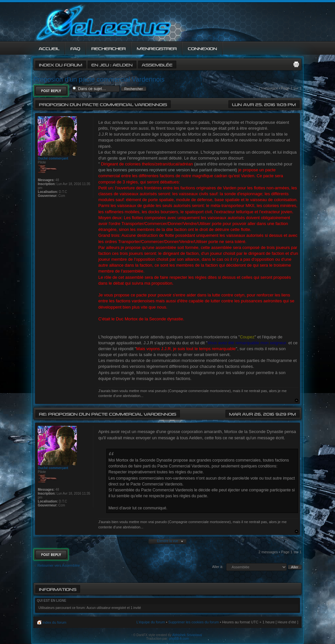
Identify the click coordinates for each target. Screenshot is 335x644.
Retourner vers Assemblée (59, 565)
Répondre (51, 91)
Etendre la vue (168, 541)
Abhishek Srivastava (187, 635)
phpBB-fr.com (179, 639)
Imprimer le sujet (296, 64)
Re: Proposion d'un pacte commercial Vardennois (107, 414)
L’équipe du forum (151, 622)
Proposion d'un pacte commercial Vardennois (99, 79)
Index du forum (61, 64)
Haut (297, 400)
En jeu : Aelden (112, 64)
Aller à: (218, 567)
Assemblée (157, 64)
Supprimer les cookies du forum (194, 622)
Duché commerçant (53, 158)
